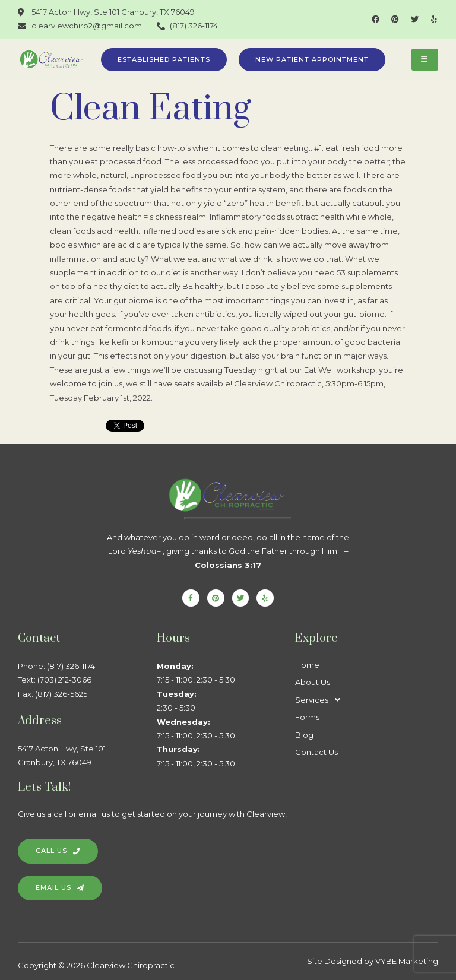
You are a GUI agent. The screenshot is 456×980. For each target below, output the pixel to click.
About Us (313, 682)
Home (307, 665)
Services (321, 700)
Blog (304, 735)
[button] (365, 700)
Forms (307, 717)
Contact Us (316, 752)
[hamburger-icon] (425, 60)
